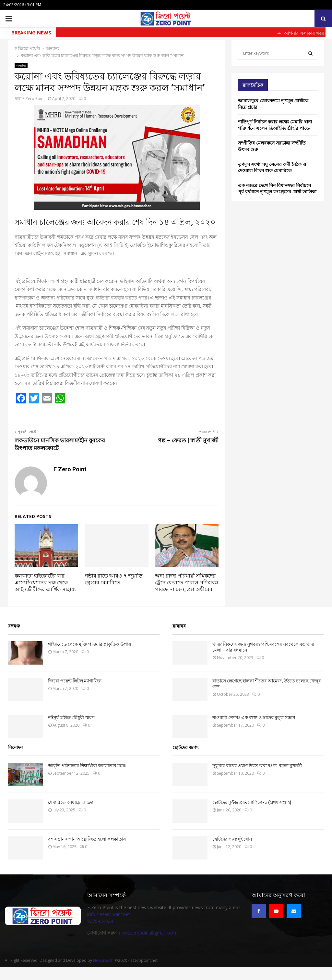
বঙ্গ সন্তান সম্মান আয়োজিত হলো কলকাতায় (87, 839)
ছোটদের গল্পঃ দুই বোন (232, 839)
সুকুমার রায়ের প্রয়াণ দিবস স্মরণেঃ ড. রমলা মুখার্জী (257, 766)
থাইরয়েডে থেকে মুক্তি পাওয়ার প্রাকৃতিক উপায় (89, 644)
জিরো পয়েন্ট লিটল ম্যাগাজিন (75, 681)
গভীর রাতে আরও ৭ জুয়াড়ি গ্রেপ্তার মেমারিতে (113, 579)
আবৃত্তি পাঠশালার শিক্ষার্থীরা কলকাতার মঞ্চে (87, 766)
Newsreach (103, 960)
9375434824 (100, 921)
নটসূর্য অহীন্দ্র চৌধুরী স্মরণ (71, 718)
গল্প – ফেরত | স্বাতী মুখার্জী (188, 440)
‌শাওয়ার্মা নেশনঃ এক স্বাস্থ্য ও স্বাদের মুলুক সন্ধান (254, 718)
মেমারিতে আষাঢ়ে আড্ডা (71, 802)
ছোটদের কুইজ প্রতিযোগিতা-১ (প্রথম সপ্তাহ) (252, 802)
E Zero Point (34, 99)
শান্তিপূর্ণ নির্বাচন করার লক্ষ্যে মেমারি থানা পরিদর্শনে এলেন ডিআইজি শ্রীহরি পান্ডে (275, 125)
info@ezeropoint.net (109, 914)
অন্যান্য (21, 65)
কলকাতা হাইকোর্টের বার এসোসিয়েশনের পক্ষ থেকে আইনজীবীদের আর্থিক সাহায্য (45, 583)
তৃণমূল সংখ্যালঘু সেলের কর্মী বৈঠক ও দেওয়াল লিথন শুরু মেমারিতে (272, 167)
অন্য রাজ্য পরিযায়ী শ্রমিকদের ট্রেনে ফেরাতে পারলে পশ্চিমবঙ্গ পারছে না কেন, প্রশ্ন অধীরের (187, 583)
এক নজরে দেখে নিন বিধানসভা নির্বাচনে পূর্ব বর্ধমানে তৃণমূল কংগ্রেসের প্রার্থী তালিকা (277, 189)
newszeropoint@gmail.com (148, 933)
